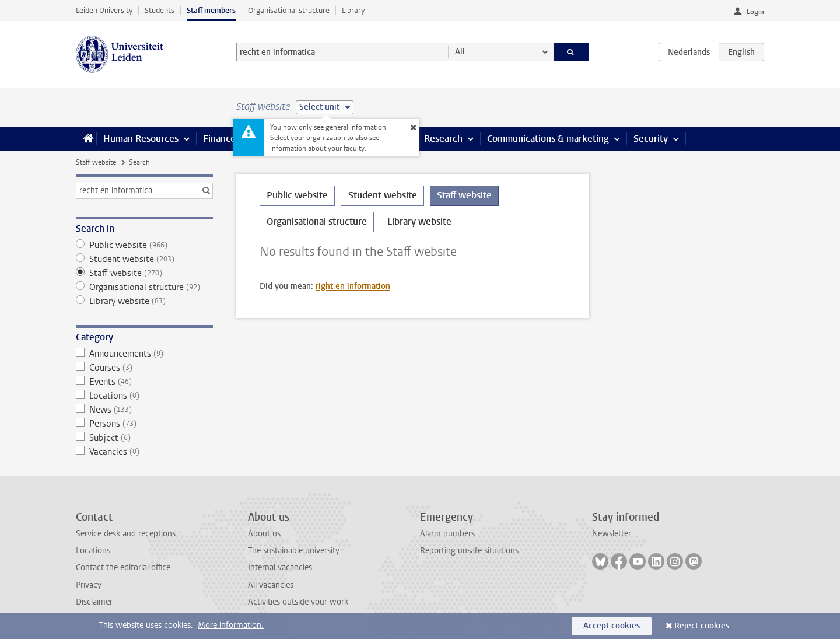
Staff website (96, 162)
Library (353, 10)
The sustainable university (294, 551)
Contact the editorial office (123, 568)
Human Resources (141, 139)
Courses (144, 368)
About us (264, 534)
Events (144, 382)
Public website (144, 245)
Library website (144, 301)
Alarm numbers (447, 534)
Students (160, 10)
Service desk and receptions (126, 534)
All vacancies (271, 585)
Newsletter (612, 534)
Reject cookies (702, 626)
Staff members (211, 10)
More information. (231, 625)
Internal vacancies (280, 568)
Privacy (89, 585)
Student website (144, 259)
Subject (144, 438)
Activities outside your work (298, 602)
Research (443, 139)
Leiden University (104, 10)
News (144, 410)
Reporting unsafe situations (469, 551)
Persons (144, 424)
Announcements (144, 354)
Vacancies (144, 452)
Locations (144, 396)
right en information (353, 286)
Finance (219, 139)
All (460, 52)
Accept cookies (612, 626)
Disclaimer (94, 602)
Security (651, 139)
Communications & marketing (548, 139)
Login (755, 12)
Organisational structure (289, 10)
